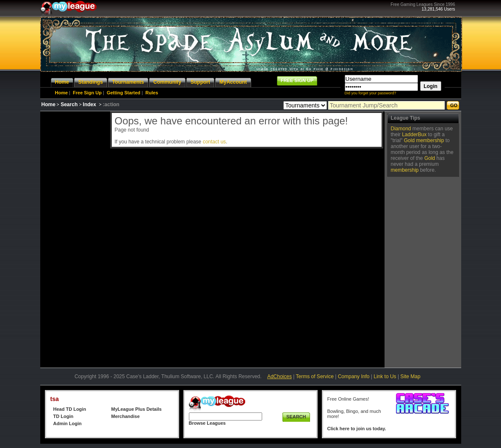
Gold (409, 140)
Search (69, 104)
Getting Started (123, 93)
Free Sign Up (87, 93)
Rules (152, 93)
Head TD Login (70, 409)
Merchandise (126, 416)
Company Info (354, 377)
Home (62, 93)
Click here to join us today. (357, 429)
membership (430, 140)
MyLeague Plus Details (137, 409)
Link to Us (385, 377)
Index (90, 104)
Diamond (401, 129)
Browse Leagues (207, 423)
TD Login (64, 416)
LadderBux (414, 135)
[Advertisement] (74, 238)
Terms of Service (315, 377)
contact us (215, 142)
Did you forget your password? (371, 93)
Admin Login (68, 423)
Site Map (410, 377)
